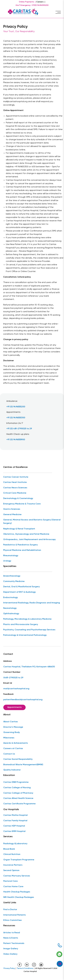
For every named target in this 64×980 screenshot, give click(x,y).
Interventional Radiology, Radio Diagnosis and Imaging (32, 603)
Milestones (9, 738)
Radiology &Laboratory (15, 844)
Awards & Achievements (16, 743)
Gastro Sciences (12, 509)
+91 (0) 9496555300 (16, 418)
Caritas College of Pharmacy (18, 793)
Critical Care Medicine (15, 493)
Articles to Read (12, 933)
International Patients (15, 915)
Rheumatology (11, 556)
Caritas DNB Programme (16, 782)
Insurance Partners (13, 865)
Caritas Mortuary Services (17, 876)
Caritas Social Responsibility (18, 759)
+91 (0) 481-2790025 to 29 (19, 429)
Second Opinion (11, 870)
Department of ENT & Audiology (19, 592)
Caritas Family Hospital (15, 821)
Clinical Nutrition (12, 854)
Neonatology (10, 608)
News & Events (11, 938)
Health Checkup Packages (17, 892)
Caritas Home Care (13, 887)
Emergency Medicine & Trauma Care (22, 504)
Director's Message (13, 727)
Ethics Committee (12, 920)
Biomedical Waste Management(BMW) (23, 765)
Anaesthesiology (12, 576)
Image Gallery (11, 949)
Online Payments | (27, 2)
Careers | (41, 2)
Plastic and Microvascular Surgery (21, 624)
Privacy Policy (9, 968)
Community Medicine (14, 581)
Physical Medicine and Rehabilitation (22, 550)
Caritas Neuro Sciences (15, 488)
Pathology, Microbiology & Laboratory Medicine (27, 619)
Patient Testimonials (14, 943)
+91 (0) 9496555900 (16, 440)
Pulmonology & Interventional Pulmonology (25, 635)
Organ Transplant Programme (19, 860)
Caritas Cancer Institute (16, 477)
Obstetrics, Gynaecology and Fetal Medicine (26, 534)
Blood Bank (9, 849)
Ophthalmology (11, 614)
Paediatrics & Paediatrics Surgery (20, 545)
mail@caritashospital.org (16, 689)
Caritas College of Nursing (17, 788)
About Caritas (11, 722)
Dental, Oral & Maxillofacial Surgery (21, 587)
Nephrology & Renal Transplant (19, 529)
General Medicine (12, 515)
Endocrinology (10, 598)
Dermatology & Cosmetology (18, 498)
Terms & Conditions (25, 968)
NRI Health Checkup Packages (19, 897)
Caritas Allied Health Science (18, 798)
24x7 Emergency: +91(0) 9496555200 (32, 5)
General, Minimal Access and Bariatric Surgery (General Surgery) (32, 522)
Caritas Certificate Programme (19, 804)
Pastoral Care (10, 881)
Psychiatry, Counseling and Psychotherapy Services (29, 630)
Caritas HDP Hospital (14, 826)
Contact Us (9, 754)
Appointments (14, 707)
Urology (7, 561)
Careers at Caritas (13, 749)
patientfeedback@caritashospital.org (23, 700)
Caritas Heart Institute (15, 482)
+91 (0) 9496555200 (16, 407)
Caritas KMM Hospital (14, 831)
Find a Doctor (10, 910)
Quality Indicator (12, 770)
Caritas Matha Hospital (15, 815)
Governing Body (12, 732)
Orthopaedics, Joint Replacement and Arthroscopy (29, 540)
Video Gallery (10, 954)
